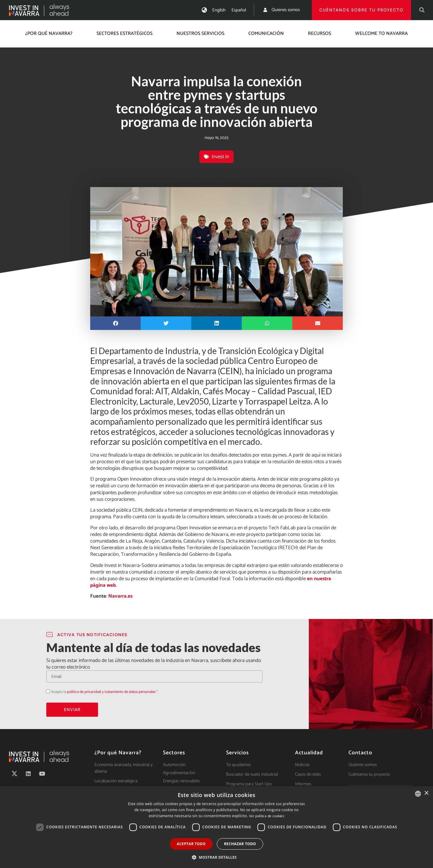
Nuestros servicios (200, 34)
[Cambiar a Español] (239, 10)
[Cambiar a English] (219, 10)
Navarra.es (120, 596)
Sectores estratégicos (124, 34)
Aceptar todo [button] (191, 844)
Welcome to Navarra (381, 34)
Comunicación (266, 34)
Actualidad (309, 753)
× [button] (426, 793)
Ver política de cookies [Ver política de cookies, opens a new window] (267, 816)
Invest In (220, 157)
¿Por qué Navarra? (49, 34)
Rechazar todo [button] (240, 844)
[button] (422, 10)
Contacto (360, 753)
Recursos (319, 34)
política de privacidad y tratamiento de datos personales (111, 692)
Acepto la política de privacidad (46, 691)
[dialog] (216, 827)
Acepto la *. (105, 692)
